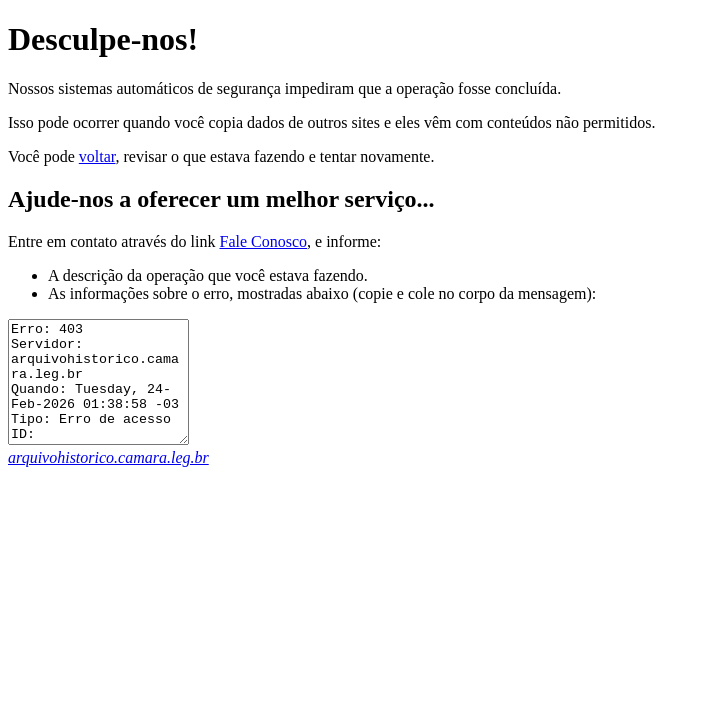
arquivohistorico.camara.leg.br (108, 481)
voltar (97, 156)
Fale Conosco (263, 241)
